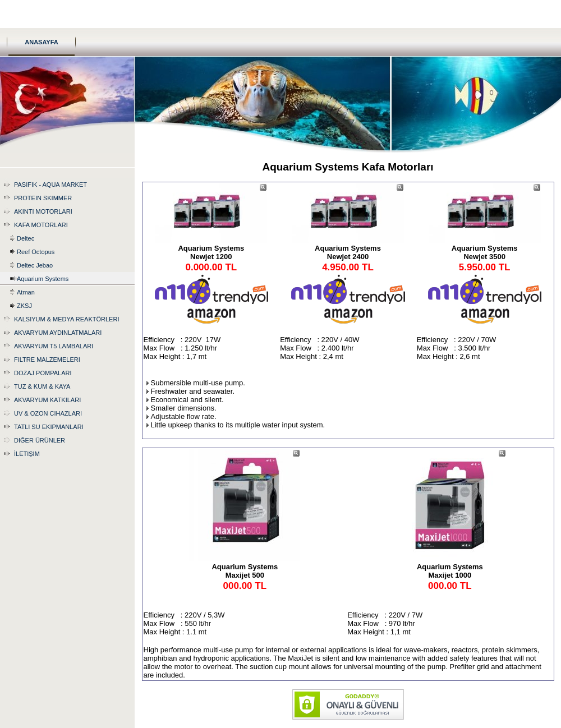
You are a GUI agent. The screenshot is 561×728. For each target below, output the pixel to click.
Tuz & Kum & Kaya (42, 386)
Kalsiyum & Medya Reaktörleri (66, 319)
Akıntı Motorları (43, 211)
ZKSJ (24, 306)
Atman (26, 292)
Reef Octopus (36, 252)
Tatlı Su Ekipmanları (49, 427)
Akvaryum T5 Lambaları (54, 346)
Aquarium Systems (43, 279)
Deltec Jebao (35, 265)
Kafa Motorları (41, 225)
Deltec (26, 238)
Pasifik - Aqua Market (50, 185)
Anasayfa (42, 42)
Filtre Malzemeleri (47, 360)
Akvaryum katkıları (47, 400)
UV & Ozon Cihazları (48, 413)
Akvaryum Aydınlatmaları (58, 333)
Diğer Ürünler (40, 440)
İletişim (27, 454)
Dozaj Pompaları (43, 373)
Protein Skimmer (43, 198)
